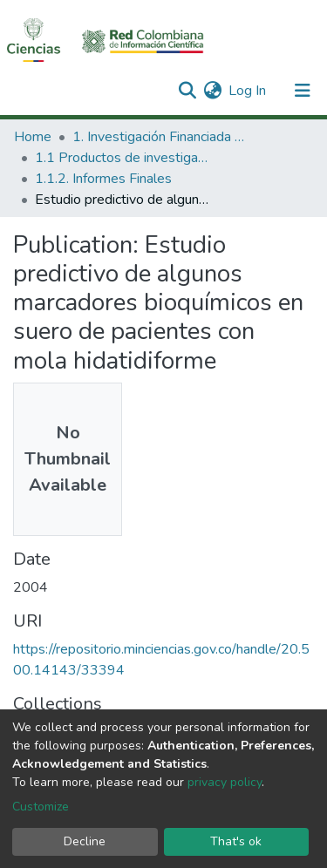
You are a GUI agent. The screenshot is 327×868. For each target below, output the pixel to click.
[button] (212, 91)
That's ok (236, 841)
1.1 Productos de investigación (122, 158)
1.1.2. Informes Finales (103, 179)
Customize (41, 807)
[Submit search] (187, 91)
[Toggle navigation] (303, 91)
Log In (248, 91)
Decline (85, 841)
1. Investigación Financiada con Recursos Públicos (160, 137)
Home (33, 137)
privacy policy (225, 782)
